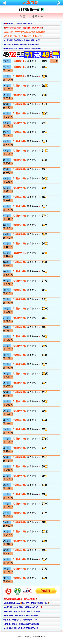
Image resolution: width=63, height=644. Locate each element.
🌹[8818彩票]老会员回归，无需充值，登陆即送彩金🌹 (23, 28)
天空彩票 (31, 2)
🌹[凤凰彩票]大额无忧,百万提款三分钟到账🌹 (20, 599)
